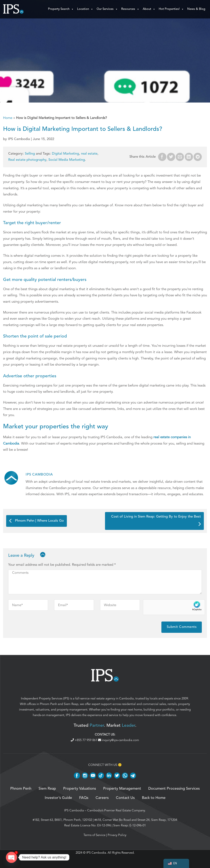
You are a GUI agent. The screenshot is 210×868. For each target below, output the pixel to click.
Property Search (61, 9)
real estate (89, 154)
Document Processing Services (174, 789)
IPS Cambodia (74, 810)
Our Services (107, 9)
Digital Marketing (65, 154)
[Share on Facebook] (162, 157)
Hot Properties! (171, 9)
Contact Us (125, 798)
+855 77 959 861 (84, 740)
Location (85, 9)
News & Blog (196, 9)
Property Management (122, 789)
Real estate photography (27, 160)
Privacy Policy (117, 835)
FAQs (84, 798)
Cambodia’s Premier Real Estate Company (116, 810)
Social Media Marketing (67, 160)
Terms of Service (94, 835)
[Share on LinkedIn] (189, 157)
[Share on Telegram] (198, 157)
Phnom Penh (48, 704)
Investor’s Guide (58, 798)
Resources (130, 9)
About (149, 9)
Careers (102, 798)
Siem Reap (71, 704)
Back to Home (154, 798)
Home (8, 118)
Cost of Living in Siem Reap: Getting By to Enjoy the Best (156, 520)
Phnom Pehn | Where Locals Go (37, 521)
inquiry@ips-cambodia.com (119, 740)
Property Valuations (80, 789)
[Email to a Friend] (180, 157)
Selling (30, 154)
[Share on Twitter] (171, 157)
